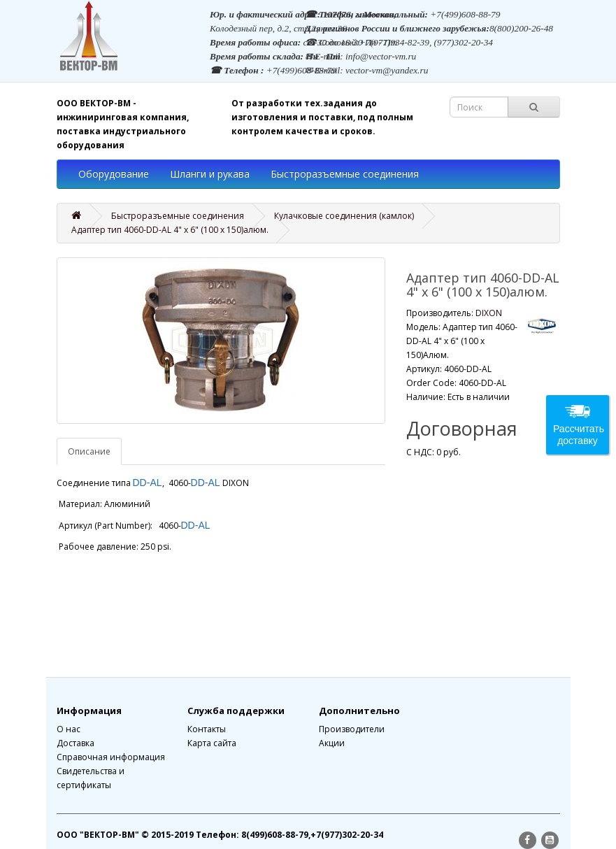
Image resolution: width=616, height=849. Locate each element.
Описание (89, 451)
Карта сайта (212, 743)
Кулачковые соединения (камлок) (344, 216)
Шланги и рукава (210, 174)
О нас (69, 729)
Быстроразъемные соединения (345, 174)
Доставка (76, 743)
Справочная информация (111, 757)
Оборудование (114, 174)
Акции (332, 743)
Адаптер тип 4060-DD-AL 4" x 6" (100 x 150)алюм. (170, 230)
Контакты (207, 729)
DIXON (489, 313)
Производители (352, 729)
